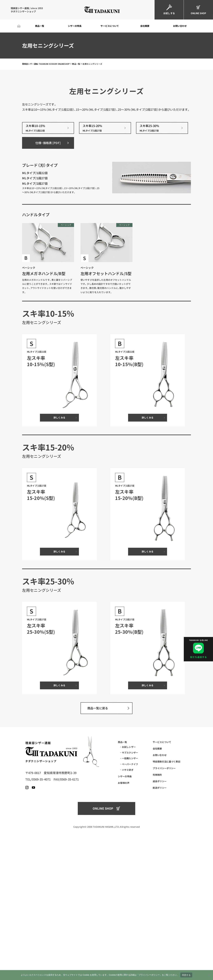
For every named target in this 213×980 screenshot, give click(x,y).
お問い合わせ (160, 893)
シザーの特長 (125, 914)
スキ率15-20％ (105, 266)
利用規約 (157, 913)
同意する (186, 975)
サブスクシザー (130, 891)
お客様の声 (124, 921)
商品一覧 (122, 880)
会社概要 (157, 887)
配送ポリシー (160, 926)
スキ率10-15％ (48, 266)
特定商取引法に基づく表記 (167, 900)
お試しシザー (129, 885)
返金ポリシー (160, 919)
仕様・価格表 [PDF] (48, 281)
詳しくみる (59, 556)
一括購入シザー (130, 896)
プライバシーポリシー (164, 906)
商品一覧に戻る (98, 846)
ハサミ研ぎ (128, 908)
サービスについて (162, 880)
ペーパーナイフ (130, 902)
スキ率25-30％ (162, 266)
